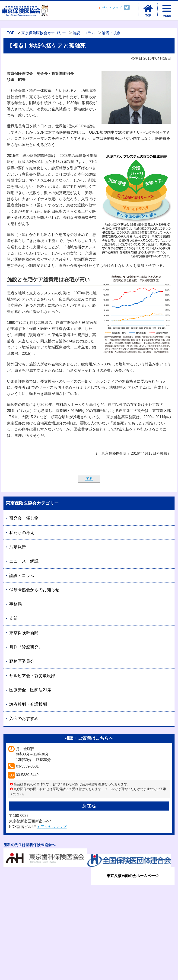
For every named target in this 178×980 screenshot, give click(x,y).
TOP (11, 33)
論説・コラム (84, 33)
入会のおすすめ (24, 718)
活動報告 (18, 547)
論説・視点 (111, 33)
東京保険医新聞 (24, 633)
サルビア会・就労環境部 (32, 676)
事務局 (16, 604)
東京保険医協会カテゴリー (44, 33)
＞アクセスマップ (52, 827)
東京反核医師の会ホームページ (133, 876)
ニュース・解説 (24, 561)
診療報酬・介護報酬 (28, 704)
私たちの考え (22, 533)
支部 (13, 618)
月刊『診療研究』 (26, 647)
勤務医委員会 (22, 661)
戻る (89, 479)
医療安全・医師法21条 (30, 690)
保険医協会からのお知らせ (34, 590)
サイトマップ (112, 8)
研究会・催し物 (24, 518)
